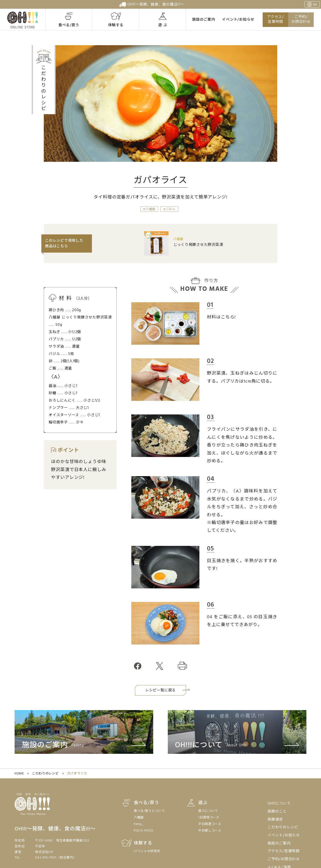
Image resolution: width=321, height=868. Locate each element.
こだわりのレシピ (45, 774)
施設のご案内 (204, 20)
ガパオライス (77, 774)
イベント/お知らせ (238, 20)
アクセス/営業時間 (275, 20)
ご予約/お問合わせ (301, 20)
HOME (19, 774)
